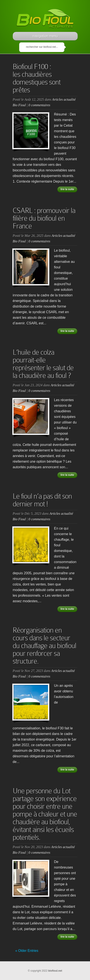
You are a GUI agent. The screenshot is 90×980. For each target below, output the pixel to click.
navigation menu (45, 36)
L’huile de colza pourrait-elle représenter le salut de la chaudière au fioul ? (43, 364)
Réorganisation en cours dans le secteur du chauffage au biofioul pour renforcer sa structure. (44, 646)
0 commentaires (39, 105)
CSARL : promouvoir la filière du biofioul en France (44, 218)
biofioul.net (55, 971)
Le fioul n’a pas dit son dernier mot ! (42, 500)
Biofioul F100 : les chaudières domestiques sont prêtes (37, 78)
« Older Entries (27, 951)
